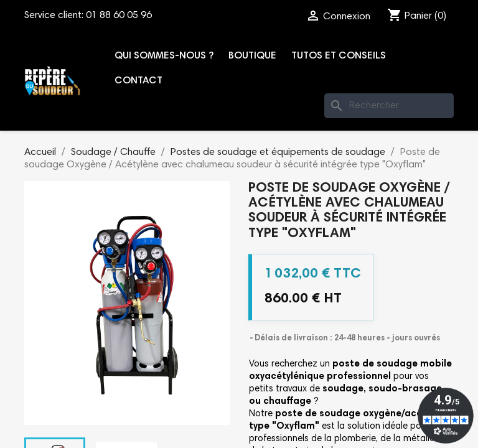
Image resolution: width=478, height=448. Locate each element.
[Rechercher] (389, 106)
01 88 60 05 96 (119, 16)
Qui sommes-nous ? (164, 56)
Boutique (252, 56)
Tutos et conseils (339, 56)
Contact (138, 81)
